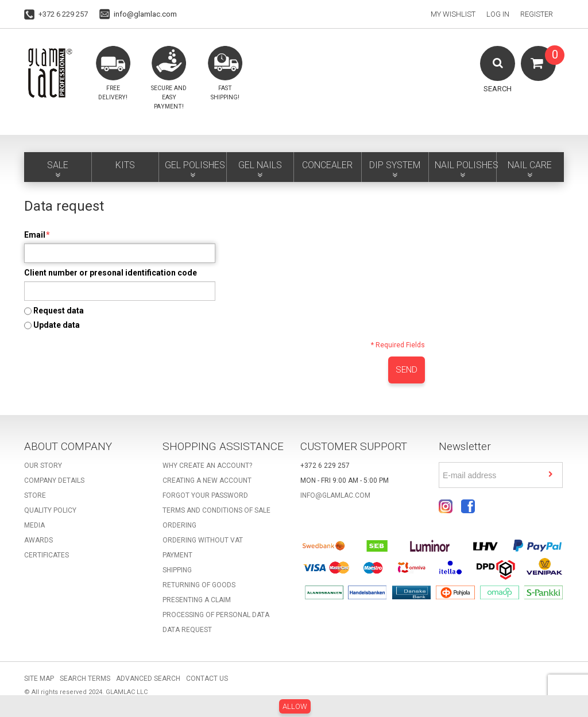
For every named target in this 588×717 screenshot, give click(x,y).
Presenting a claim (197, 600)
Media (34, 525)
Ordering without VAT (203, 540)
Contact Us (207, 679)
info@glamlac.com (145, 14)
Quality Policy (50, 510)
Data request (187, 630)
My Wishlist (453, 14)
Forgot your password (205, 495)
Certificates (47, 555)
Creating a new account (207, 480)
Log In (498, 14)
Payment (177, 555)
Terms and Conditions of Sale (216, 510)
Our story (43, 466)
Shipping (177, 570)
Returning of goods (199, 585)
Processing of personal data (216, 615)
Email (35, 235)
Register (537, 14)
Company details (54, 480)
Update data (57, 325)
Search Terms (85, 679)
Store (35, 495)
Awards (38, 540)
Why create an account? (207, 466)
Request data (59, 311)
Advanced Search (148, 679)
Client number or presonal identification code (111, 273)
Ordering (179, 525)
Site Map (39, 679)
